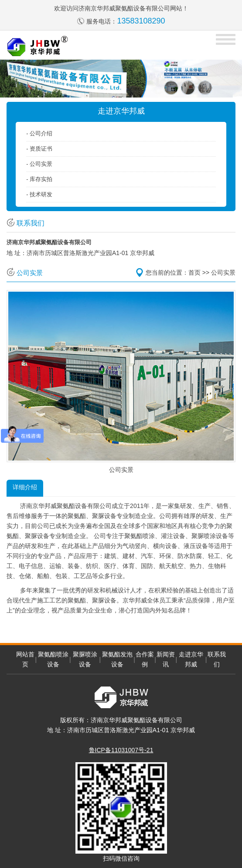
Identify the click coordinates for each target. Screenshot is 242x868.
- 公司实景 (39, 164)
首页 (194, 273)
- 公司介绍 (39, 133)
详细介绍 (25, 487)
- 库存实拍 (39, 179)
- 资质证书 (39, 149)
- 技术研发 (39, 194)
